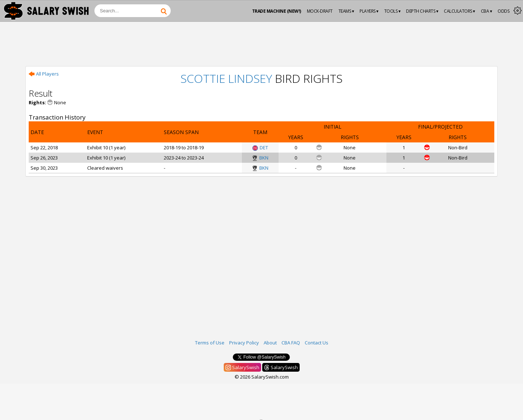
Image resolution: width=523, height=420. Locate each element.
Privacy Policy (244, 343)
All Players (44, 74)
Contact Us (317, 343)
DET (260, 148)
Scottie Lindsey (226, 78)
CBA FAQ (291, 343)
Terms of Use (210, 343)
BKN (260, 158)
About (270, 343)
